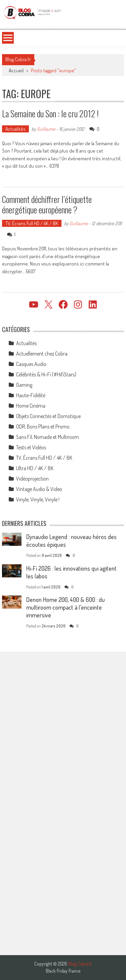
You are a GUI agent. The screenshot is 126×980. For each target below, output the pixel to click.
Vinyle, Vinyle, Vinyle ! (38, 499)
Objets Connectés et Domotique (48, 416)
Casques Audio (31, 364)
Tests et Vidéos (31, 447)
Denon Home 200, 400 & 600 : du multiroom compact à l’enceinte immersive (66, 607)
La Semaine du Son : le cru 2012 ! (50, 113)
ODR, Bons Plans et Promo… (44, 426)
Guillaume (46, 129)
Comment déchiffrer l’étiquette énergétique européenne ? (47, 204)
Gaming (24, 385)
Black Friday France (63, 971)
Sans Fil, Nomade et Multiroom (48, 437)
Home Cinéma (31, 406)
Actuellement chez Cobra (42, 354)
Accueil (16, 70)
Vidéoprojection (32, 479)
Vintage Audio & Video (39, 489)
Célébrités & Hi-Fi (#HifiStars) (46, 374)
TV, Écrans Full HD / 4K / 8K (32, 223)
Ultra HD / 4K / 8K (35, 468)
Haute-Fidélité (31, 395)
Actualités (15, 129)
